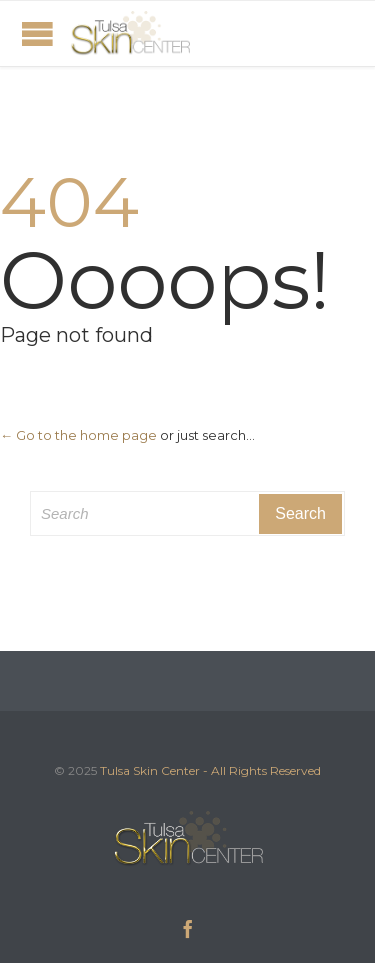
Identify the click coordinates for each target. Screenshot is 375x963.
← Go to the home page (78, 435)
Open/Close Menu (37, 33)
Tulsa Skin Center (150, 770)
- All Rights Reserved (262, 770)
